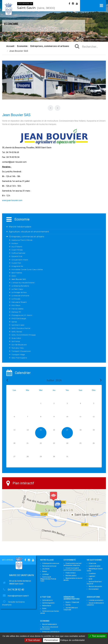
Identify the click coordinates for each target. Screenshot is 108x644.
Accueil (10, 46)
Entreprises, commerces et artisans (50, 46)
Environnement (93, 589)
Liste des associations (95, 600)
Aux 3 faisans (17, 247)
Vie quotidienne (94, 560)
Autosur (15, 243)
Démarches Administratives (72, 598)
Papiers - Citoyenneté (71, 602)
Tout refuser (33, 640)
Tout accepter (97, 636)
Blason (44, 571)
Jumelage (44, 574)
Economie (22, 46)
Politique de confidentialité (72, 640)
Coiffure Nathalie (18, 253)
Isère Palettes (17, 273)
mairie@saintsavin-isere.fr (18, 596)
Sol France (16, 341)
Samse (14, 322)
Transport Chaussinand (21, 351)
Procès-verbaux (70, 573)
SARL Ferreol (17, 332)
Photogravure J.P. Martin (22, 315)
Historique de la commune (50, 563)
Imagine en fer (17, 266)
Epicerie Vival (17, 256)
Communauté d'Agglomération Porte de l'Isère (48, 579)
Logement (91, 576)
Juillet (54, 380)
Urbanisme (91, 563)
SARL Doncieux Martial (21, 328)
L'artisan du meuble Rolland (23, 283)
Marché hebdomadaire (20, 227)
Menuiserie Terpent (19, 302)
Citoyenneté (70, 560)
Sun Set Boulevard (19, 345)
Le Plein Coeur (17, 289)
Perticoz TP (16, 312)
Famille (67, 605)
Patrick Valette (17, 309)
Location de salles (94, 566)
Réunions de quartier (94, 586)
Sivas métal (16, 338)
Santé (90, 579)
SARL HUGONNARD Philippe (24, 335)
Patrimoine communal (48, 566)
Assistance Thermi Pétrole (22, 240)
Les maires (45, 569)
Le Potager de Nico (19, 292)
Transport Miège (18, 355)
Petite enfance (46, 606)
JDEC (14, 276)
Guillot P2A (16, 263)
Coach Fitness (17, 250)
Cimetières (91, 574)
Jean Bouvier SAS (19, 279)
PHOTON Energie (19, 318)
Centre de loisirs (46, 600)
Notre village (47, 560)
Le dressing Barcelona (20, 286)
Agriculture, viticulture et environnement (29, 232)
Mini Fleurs (16, 305)
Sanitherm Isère (18, 325)
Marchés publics (70, 576)
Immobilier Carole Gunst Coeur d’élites (27, 269)
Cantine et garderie (47, 603)
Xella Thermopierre (19, 358)
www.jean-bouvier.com (12, 200)
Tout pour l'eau (18, 348)
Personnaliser (51, 640)
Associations (93, 597)
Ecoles (43, 608)
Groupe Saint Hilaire (20, 260)
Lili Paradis (16, 299)
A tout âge (45, 597)
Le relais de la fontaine (20, 296)
